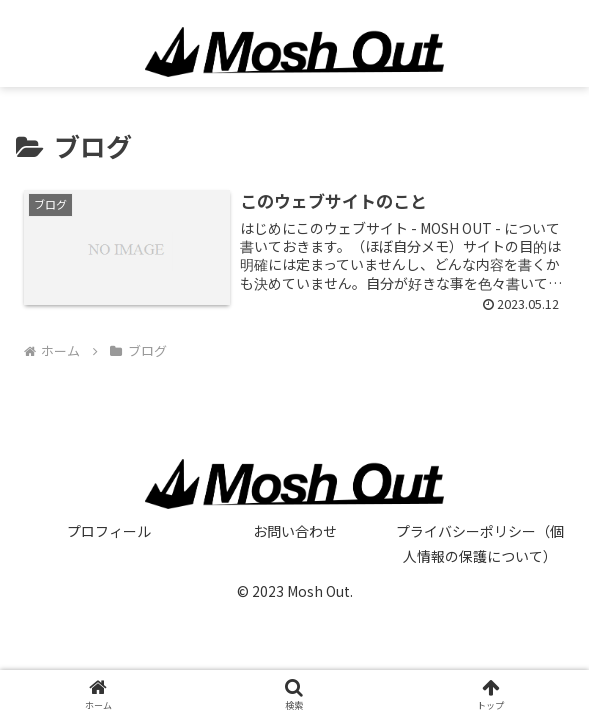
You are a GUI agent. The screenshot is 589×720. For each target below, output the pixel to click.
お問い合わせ (295, 531)
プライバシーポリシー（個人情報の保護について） (480, 543)
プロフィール (109, 531)
